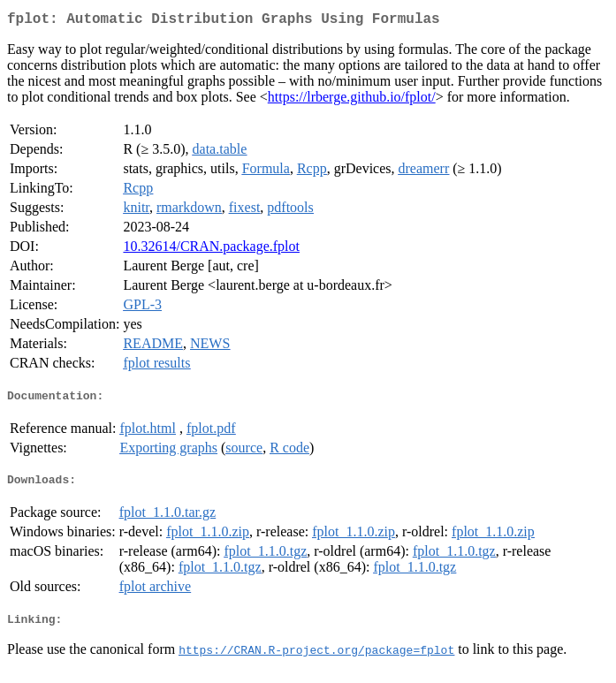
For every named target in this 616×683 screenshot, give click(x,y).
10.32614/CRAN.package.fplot (211, 250)
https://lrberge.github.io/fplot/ (352, 100)
